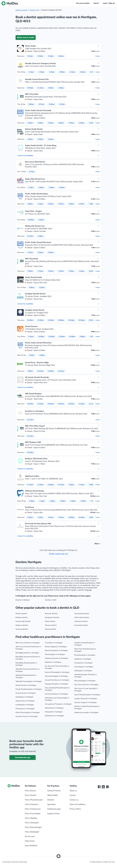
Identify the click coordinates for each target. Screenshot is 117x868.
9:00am (30, 271)
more (97, 56)
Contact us (74, 800)
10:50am (71, 404)
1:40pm (40, 123)
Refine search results (26, 38)
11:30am (41, 320)
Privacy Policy (75, 809)
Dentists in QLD (35, 10)
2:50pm (51, 139)
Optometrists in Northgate (54, 708)
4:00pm (42, 355)
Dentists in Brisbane (23, 600)
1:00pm (51, 88)
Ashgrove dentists (22, 625)
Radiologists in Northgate (83, 671)
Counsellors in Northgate (54, 643)
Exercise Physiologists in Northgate (57, 672)
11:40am (30, 236)
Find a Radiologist (32, 832)
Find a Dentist (31, 795)
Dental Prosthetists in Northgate (56, 651)
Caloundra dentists (81, 621)
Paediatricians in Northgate (54, 716)
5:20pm (62, 188)
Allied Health (53, 795)
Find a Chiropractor (33, 809)
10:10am (41, 404)
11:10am (41, 88)
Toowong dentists (22, 629)
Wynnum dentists (51, 614)
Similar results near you (58, 554)
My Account (30, 836)
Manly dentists (50, 621)
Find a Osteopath (32, 823)
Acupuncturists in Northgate (26, 693)
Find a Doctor (30, 791)
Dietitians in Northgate (53, 662)
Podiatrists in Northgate (83, 659)
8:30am (52, 104)
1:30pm (41, 72)
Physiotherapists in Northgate (85, 655)
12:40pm (72, 337)
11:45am (41, 485)
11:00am (82, 404)
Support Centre (54, 814)
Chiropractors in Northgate (25, 709)
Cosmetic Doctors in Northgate (27, 716)
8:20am (41, 56)
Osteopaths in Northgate (54, 712)
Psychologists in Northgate (84, 667)
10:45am (41, 371)
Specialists (52, 804)
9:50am (82, 271)
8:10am (30, 56)
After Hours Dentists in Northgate (28, 643)
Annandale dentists (81, 625)
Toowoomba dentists (82, 614)
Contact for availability (58, 156)
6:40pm (41, 220)
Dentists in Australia (22, 10)
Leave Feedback (31, 846)
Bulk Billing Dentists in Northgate (27, 653)
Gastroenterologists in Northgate (56, 676)
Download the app (23, 758)
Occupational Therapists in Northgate (58, 704)
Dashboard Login (54, 809)
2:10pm (71, 123)
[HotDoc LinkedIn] (103, 787)
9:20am (51, 271)
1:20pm (52, 501)
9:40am (71, 271)
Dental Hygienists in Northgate (56, 647)
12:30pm (92, 320)
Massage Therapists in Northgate (56, 684)
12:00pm (61, 320)
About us (73, 791)
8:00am (31, 104)
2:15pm (72, 72)
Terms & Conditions (78, 804)
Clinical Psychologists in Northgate (28, 713)
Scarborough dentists (23, 621)
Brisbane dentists (22, 618)
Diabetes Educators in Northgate (56, 658)
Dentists (51, 800)
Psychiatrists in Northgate (83, 663)
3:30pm (52, 188)
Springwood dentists (52, 618)
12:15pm (30, 420)
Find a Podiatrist (32, 804)
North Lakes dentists (82, 618)
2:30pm (83, 72)
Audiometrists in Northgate (25, 701)
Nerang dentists (51, 629)
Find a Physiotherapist (34, 800)
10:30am (30, 320)
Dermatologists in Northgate (55, 654)
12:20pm (82, 320)
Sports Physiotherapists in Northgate (87, 695)
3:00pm (41, 188)
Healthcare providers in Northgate (86, 713)
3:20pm (61, 56)
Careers (73, 795)
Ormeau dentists (51, 625)
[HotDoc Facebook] (99, 787)
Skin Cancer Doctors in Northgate (86, 685)
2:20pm (82, 123)
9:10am (30, 253)
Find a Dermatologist (33, 827)
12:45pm (61, 371)
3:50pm (32, 355)
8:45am (62, 104)
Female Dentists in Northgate (26, 685)
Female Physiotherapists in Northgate (29, 689)
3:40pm (51, 253)
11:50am (51, 320)
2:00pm (62, 72)
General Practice (54, 791)
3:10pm (51, 56)
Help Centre (30, 841)
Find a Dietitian (31, 818)
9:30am (61, 271)
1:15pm (31, 72)
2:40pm (40, 139)
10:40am (30, 88)
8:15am (42, 104)
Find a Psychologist (33, 814)
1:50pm (51, 123)
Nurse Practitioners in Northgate (56, 694)
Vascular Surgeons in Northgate (85, 702)
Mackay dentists (21, 614)
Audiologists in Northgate (24, 697)
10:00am (31, 220)
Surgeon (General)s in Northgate (86, 699)
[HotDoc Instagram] (107, 787)
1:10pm (42, 501)
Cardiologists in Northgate (25, 705)
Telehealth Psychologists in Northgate (29, 681)
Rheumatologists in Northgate (85, 681)
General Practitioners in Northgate (57, 680)
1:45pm (52, 72)
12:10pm (71, 320)
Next (97, 544)
